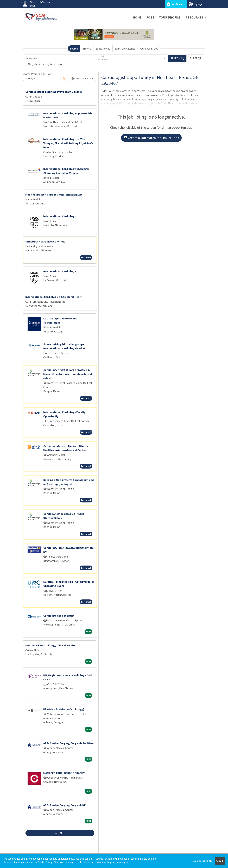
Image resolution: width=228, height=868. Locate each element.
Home (137, 17)
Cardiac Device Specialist (59, 616)
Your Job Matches (125, 48)
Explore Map (103, 48)
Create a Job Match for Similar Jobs (151, 138)
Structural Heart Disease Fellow (45, 241)
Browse (87, 48)
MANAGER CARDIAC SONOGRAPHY (64, 773)
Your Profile (170, 17)
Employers (197, 4)
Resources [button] (195, 17)
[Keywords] (60, 58)
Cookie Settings (202, 861)
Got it (220, 861)
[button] (195, 58)
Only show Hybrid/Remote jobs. (47, 64)
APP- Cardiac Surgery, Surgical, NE (65, 805)
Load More (60, 833)
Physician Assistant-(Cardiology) (64, 709)
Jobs (150, 17)
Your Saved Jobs (149, 48)
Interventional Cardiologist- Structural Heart (53, 297)
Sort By (29, 78)
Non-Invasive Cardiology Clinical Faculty (50, 645)
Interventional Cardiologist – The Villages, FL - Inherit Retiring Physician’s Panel (68, 143)
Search (74, 48)
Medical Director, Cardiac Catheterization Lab (54, 195)
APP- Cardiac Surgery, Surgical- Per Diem (68, 743)
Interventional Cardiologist (61, 216)
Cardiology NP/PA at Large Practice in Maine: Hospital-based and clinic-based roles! (68, 374)
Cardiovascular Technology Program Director (54, 92)
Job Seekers (176, 4)
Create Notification (83, 78)
